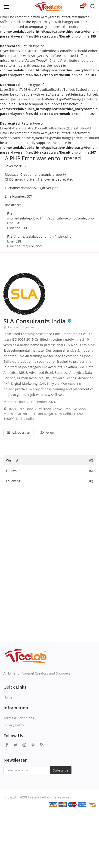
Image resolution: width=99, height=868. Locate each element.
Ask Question (19, 433)
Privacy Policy (14, 725)
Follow (47, 433)
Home (8, 697)
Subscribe (61, 770)
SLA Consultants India (35, 321)
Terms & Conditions (19, 718)
